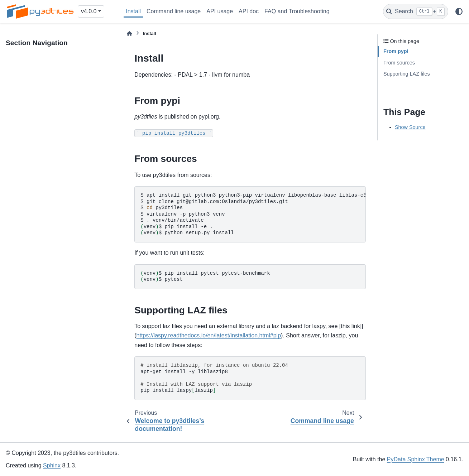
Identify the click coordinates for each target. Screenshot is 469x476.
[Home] (129, 33)
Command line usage (174, 11)
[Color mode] (459, 11)
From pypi (396, 51)
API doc (249, 11)
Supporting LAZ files (407, 74)
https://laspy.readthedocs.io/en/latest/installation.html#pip (209, 335)
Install (133, 11)
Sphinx (52, 465)
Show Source (410, 127)
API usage (220, 11)
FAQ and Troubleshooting (297, 11)
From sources (399, 63)
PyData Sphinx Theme (416, 459)
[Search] (416, 11)
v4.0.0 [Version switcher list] (89, 11)
